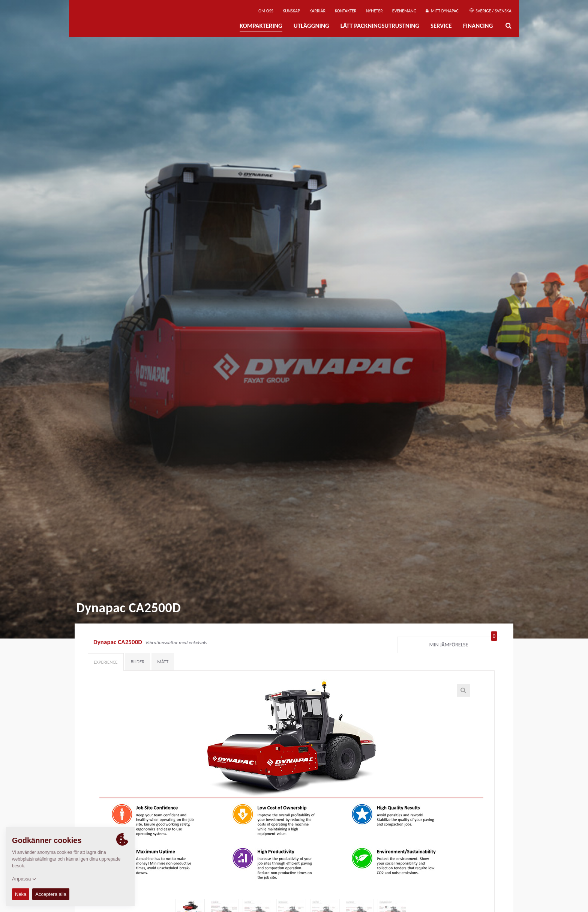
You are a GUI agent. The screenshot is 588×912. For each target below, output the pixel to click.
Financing (478, 26)
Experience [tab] (106, 662)
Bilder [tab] (138, 662)
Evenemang (404, 11)
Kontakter (346, 11)
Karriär (317, 11)
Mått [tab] (163, 662)
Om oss (266, 11)
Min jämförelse (463, 643)
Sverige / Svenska (490, 11)
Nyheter (374, 11)
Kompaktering (261, 26)
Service (441, 26)
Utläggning (311, 26)
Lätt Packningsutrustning (380, 26)
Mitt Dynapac (442, 11)
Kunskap (291, 11)
